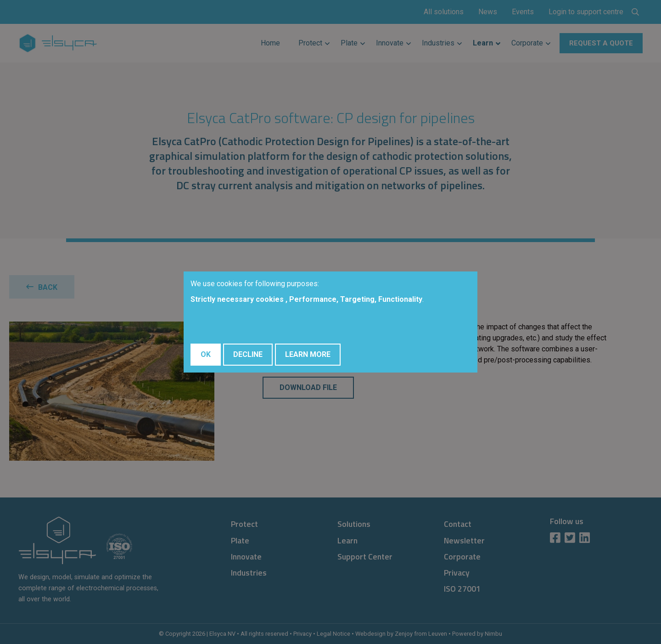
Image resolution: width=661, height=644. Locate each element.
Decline (248, 354)
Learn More (308, 354)
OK (206, 354)
